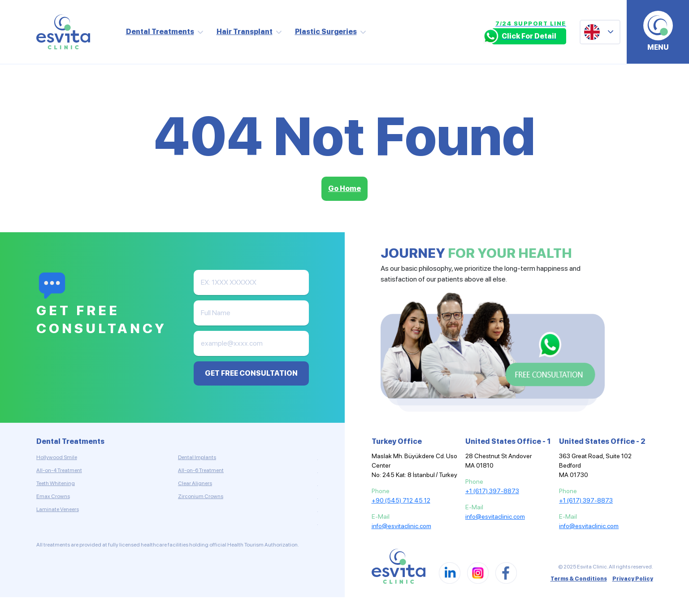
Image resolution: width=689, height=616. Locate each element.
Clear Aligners (195, 483)
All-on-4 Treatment (59, 470)
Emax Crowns (53, 496)
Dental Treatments (160, 32)
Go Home (344, 189)
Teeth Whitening (56, 483)
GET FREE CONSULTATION (251, 373)
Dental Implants (197, 457)
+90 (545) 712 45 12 (401, 500)
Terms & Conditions (579, 579)
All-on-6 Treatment (201, 470)
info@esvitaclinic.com (401, 526)
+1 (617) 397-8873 (492, 491)
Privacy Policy (633, 579)
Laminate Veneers (58, 509)
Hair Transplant (245, 32)
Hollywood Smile (57, 457)
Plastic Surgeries (326, 32)
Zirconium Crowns (201, 496)
